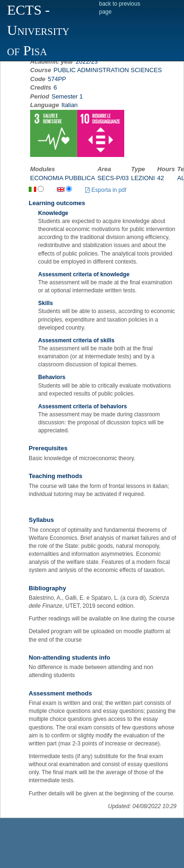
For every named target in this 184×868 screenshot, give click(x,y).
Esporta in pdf (106, 190)
